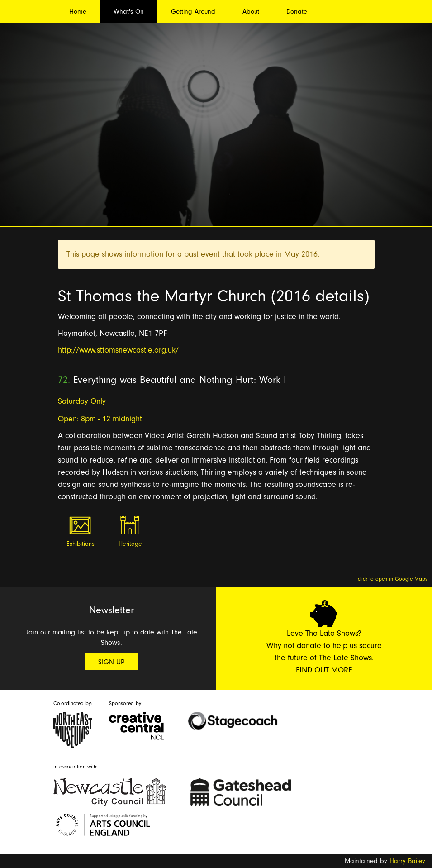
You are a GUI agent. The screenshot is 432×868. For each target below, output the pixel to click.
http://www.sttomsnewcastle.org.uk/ (118, 350)
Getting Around (193, 12)
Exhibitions (81, 544)
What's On (129, 12)
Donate (297, 12)
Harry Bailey (407, 861)
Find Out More (324, 670)
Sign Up (112, 662)
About (251, 12)
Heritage (130, 544)
